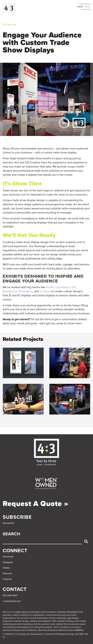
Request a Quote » (36, 504)
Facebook (8, 557)
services (25, 618)
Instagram (8, 562)
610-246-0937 (10, 596)
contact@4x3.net (12, 601)
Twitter (6, 568)
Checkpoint (63, 287)
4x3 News (8, 25)
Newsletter (8, 523)
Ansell (50, 287)
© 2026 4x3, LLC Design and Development (23, 634)
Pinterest (7, 574)
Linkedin (7, 579)
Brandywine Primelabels (18, 291)
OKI (74, 287)
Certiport (45, 291)
